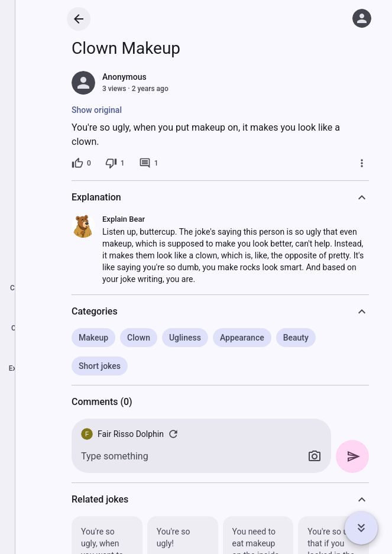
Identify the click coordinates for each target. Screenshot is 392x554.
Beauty (296, 338)
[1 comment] (149, 163)
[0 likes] (81, 163)
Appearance (242, 338)
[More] (362, 163)
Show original (97, 110)
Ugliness (185, 338)
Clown (139, 338)
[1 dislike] (115, 163)
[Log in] (362, 18)
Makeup (93, 338)
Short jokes (100, 366)
